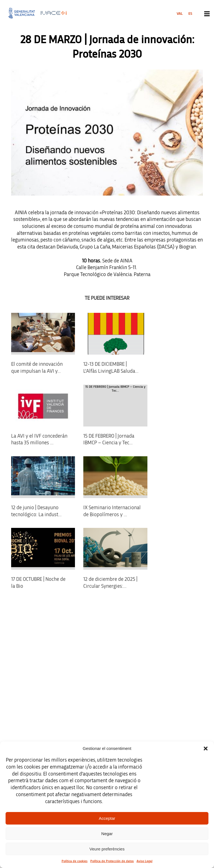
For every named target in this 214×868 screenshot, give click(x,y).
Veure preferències (107, 849)
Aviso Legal (144, 861)
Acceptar (107, 818)
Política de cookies (75, 861)
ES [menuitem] (190, 14)
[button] (206, 748)
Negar (107, 834)
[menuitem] (180, 14)
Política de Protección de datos (112, 861)
